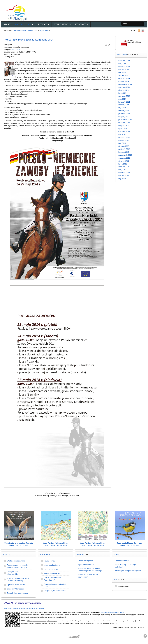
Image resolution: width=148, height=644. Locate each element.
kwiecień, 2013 (124, 137)
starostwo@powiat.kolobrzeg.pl (112, 612)
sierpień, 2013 (124, 126)
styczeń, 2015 (124, 75)
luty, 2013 (122, 143)
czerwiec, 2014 (124, 96)
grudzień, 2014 (124, 78)
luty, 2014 (122, 108)
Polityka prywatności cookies (55, 591)
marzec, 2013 (124, 140)
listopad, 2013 (124, 117)
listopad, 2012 (124, 152)
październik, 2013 (125, 120)
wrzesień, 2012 (124, 158)
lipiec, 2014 (123, 93)
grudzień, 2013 (124, 114)
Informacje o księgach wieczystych (128, 571)
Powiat (42, 24)
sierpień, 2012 (124, 161)
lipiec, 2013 (123, 128)
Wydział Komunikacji (86, 565)
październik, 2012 (125, 155)
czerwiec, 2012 (124, 167)
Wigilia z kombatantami (16, 561)
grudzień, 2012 (124, 149)
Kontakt (81, 24)
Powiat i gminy (50, 561)
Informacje (16, 49)
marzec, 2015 (124, 70)
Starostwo (61, 24)
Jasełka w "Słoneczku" (16, 589)
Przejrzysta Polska (51, 569)
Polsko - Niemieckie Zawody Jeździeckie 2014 (28, 40)
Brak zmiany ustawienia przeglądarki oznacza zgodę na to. (24, 608)
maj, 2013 (122, 134)
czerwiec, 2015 (124, 61)
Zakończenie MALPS (52, 573)
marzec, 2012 (124, 176)
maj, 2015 (122, 64)
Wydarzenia (44, 30)
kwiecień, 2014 (124, 102)
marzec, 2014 (124, 105)
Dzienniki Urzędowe (85, 561)
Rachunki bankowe (122, 561)
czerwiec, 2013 (124, 131)
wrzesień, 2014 (124, 87)
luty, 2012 (122, 179)
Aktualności (23, 24)
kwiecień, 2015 (124, 67)
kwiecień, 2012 (124, 173)
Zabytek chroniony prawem (17, 593)
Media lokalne (123, 586)
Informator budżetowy (52, 565)
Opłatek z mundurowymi (16, 585)
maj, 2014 (122, 99)
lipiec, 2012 (123, 164)
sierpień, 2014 (124, 90)
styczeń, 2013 (124, 146)
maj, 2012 (122, 170)
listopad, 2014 (124, 81)
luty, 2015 (122, 72)
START (7, 24)
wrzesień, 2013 (124, 123)
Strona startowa (20, 30)
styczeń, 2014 (124, 111)
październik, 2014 (125, 84)
